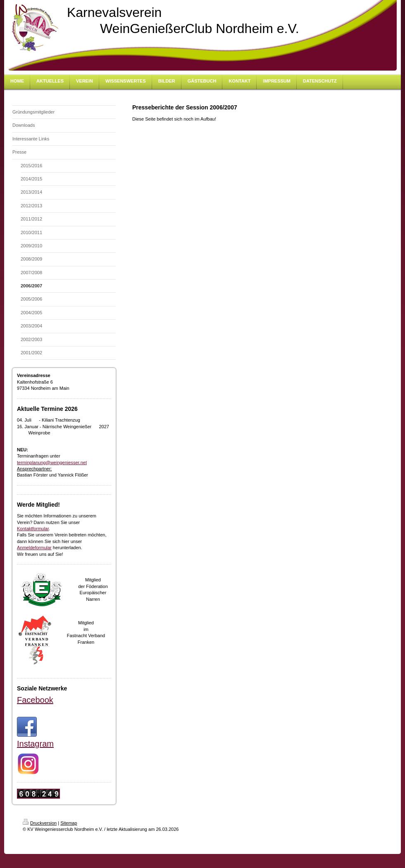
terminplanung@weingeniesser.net (52, 462)
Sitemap (69, 823)
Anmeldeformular (34, 548)
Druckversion (40, 823)
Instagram (35, 744)
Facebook (35, 700)
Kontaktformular (33, 529)
